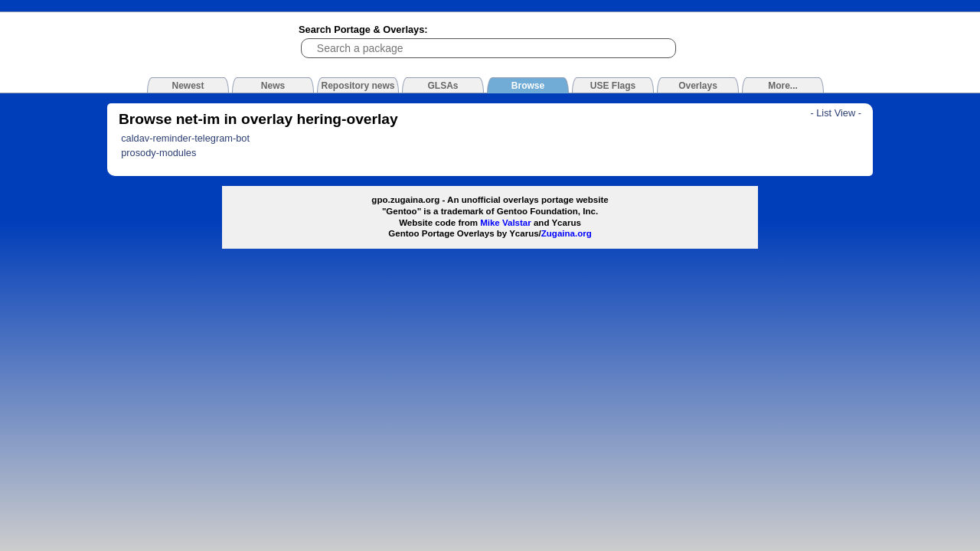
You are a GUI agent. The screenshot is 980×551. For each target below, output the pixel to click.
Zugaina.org (567, 233)
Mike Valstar (506, 223)
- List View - (836, 113)
